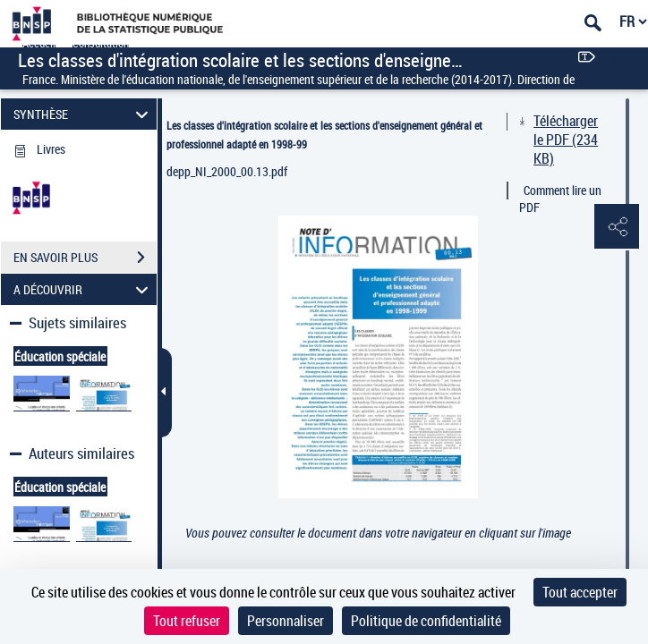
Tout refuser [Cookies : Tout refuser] (187, 621)
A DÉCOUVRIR (84, 289)
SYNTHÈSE (84, 114)
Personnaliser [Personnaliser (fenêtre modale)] (286, 621)
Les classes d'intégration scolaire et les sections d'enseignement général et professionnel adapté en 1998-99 (324, 135)
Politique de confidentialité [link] (426, 621)
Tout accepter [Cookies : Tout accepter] (580, 592)
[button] (617, 227)
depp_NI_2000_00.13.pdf (227, 171)
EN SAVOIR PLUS (85, 258)
